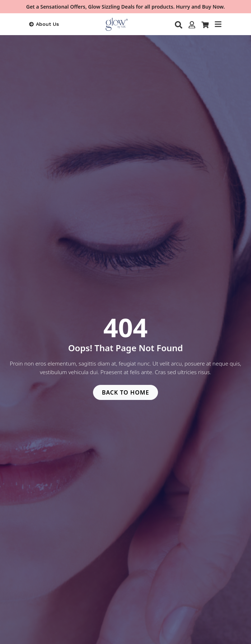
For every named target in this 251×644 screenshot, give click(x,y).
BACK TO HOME (126, 392)
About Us (47, 24)
